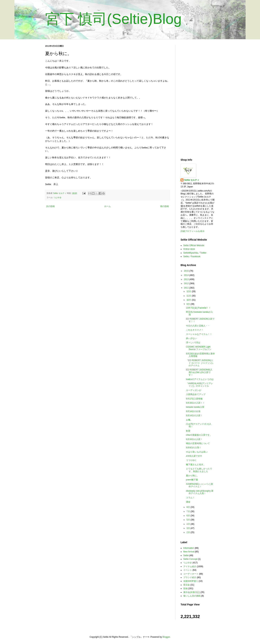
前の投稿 (164, 206)
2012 (187, 283)
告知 (185, 588)
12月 (189, 291)
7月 (188, 511)
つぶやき (58, 197)
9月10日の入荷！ (194, 439)
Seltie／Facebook (192, 256)
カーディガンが (194, 390)
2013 (187, 279)
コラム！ (190, 498)
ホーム (107, 206)
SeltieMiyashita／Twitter (195, 253)
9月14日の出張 (193, 411)
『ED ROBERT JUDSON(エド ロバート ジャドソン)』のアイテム (200, 363)
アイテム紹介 (190, 566)
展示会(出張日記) (192, 592)
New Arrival (189, 552)
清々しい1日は (193, 342)
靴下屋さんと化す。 (196, 465)
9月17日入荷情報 (194, 399)
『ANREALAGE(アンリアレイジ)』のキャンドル (199, 385)
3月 (188, 528)
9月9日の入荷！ (194, 448)
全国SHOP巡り (191, 581)
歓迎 (188, 431)
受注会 (187, 585)
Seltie (186, 555)
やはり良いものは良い (197, 452)
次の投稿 (50, 206)
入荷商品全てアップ (196, 394)
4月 (188, 524)
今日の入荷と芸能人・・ (198, 326)
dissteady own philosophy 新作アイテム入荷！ (200, 492)
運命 (188, 502)
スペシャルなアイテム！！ (199, 334)
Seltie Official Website (194, 245)
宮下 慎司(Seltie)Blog (113, 19)
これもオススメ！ (195, 330)
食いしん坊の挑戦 (192, 596)
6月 (188, 516)
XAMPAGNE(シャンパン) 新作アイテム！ (200, 485)
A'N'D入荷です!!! (194, 456)
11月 (189, 296)
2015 (187, 271)
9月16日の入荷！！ (195, 403)
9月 (188, 304)
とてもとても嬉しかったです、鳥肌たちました (199, 470)
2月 (188, 532)
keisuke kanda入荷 (195, 407)
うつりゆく (191, 460)
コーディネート (191, 574)
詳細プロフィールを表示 (192, 231)
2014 (187, 275)
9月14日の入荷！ (194, 416)
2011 (187, 288)
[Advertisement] (198, 99)
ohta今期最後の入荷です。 (199, 435)
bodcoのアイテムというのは (200, 379)
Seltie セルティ (192, 180)
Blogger (166, 637)
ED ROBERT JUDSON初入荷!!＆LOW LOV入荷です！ (199, 372)
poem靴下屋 (192, 480)
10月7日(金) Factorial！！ (198, 308)
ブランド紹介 (190, 577)
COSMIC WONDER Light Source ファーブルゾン (199, 348)
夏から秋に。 (192, 476)
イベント (188, 570)
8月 (188, 507)
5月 (188, 520)
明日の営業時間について (198, 443)
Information (189, 548)
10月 (189, 300)
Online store (189, 249)
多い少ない (191, 338)
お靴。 (189, 420)
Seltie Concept (190, 559)
